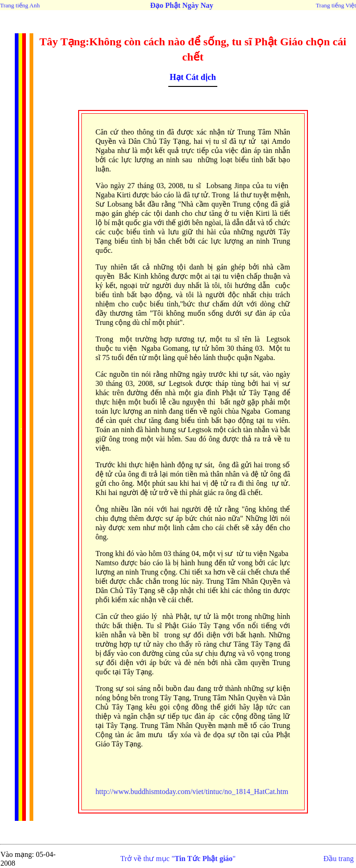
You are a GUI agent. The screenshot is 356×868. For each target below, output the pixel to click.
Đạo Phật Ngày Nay (182, 5)
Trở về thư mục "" (178, 859)
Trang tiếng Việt (336, 5)
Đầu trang (339, 859)
